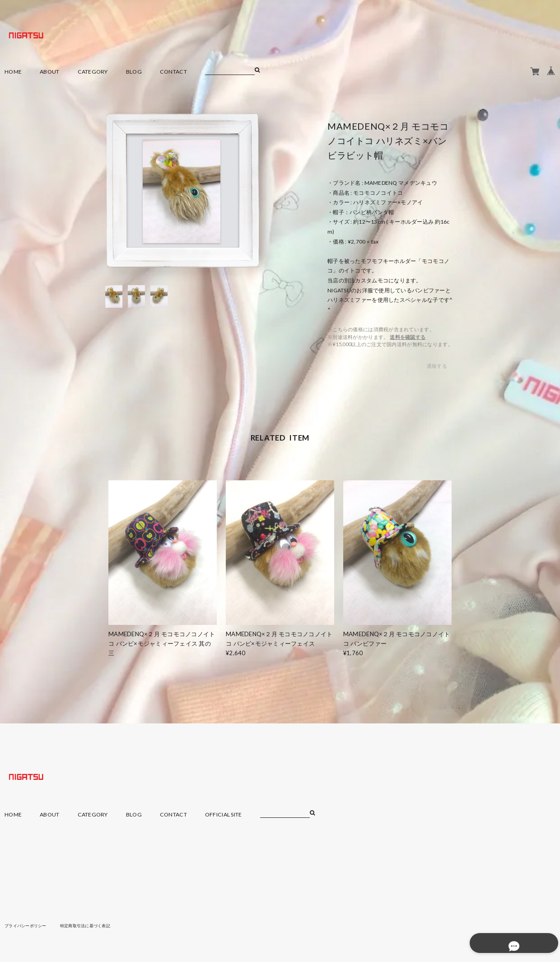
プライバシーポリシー (28, 925)
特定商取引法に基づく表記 (92, 925)
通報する (437, 366)
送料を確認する (408, 337)
